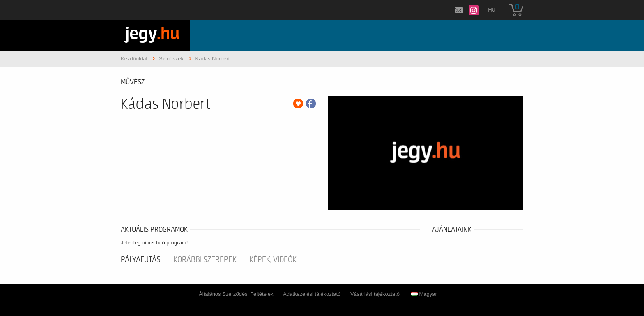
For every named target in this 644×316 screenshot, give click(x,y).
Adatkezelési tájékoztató (312, 294)
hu (492, 10)
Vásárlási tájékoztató (375, 294)
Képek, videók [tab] (273, 260)
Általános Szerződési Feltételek (236, 294)
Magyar (424, 294)
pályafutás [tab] (141, 260)
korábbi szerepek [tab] (205, 260)
